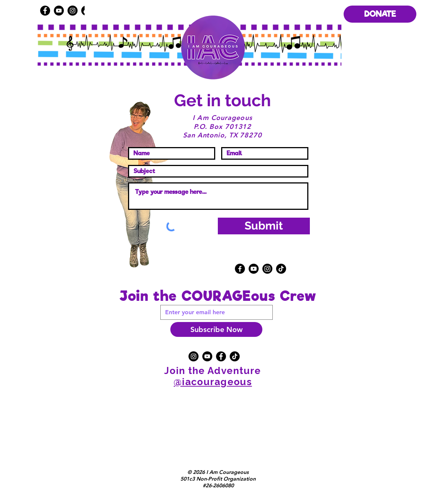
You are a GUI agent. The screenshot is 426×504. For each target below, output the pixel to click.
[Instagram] (267, 269)
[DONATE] (380, 14)
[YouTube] (59, 11)
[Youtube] (254, 269)
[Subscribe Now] (216, 329)
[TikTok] (281, 269)
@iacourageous (213, 382)
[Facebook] (45, 11)
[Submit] (264, 226)
